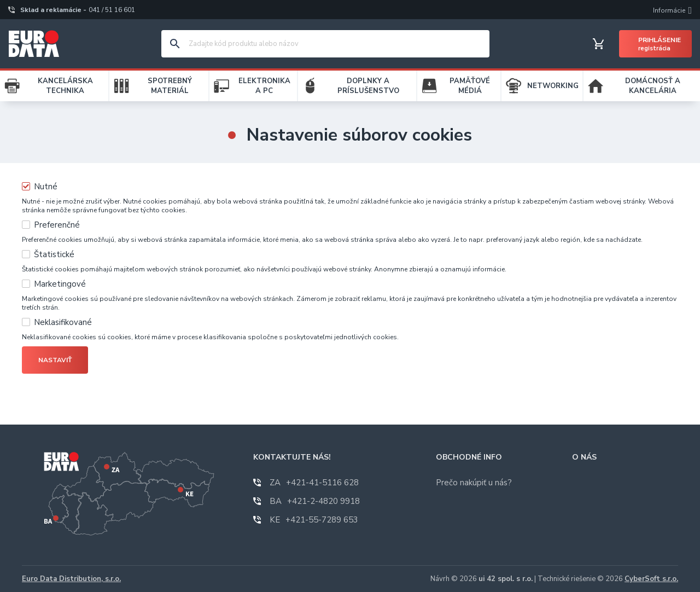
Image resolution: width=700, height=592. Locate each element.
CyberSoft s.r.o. (651, 579)
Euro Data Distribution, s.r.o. (71, 579)
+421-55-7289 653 (314, 520)
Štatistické (54, 254)
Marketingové (60, 284)
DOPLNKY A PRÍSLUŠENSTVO (368, 86)
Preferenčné (57, 225)
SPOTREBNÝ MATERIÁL (170, 86)
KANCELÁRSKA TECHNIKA (65, 86)
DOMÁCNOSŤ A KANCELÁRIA (653, 86)
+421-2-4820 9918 (315, 501)
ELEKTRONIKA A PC (264, 86)
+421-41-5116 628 (314, 483)
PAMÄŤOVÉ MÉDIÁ (470, 86)
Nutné (46, 187)
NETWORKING (553, 86)
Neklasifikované (63, 322)
